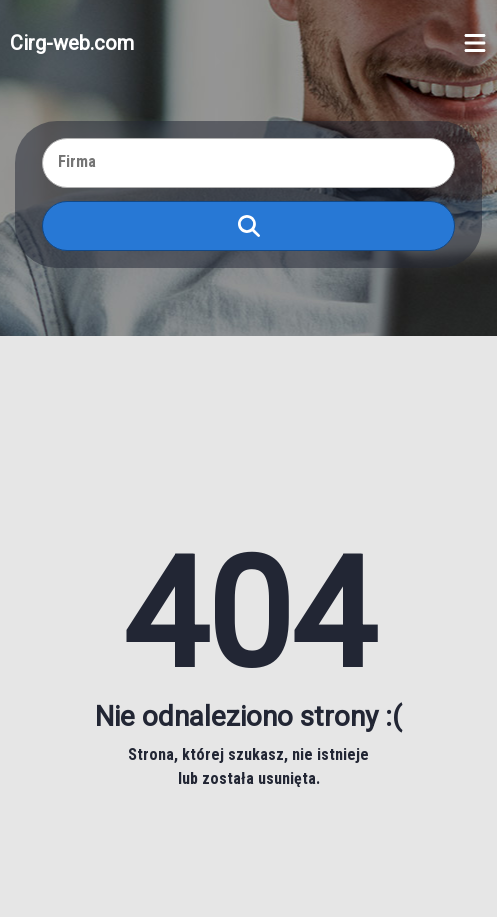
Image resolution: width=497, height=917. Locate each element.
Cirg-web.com (72, 43)
